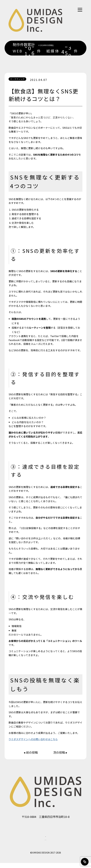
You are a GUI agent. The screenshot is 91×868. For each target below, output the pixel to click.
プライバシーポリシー (46, 844)
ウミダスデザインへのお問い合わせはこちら (33, 739)
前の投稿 (32, 752)
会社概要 (46, 838)
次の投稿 (59, 752)
